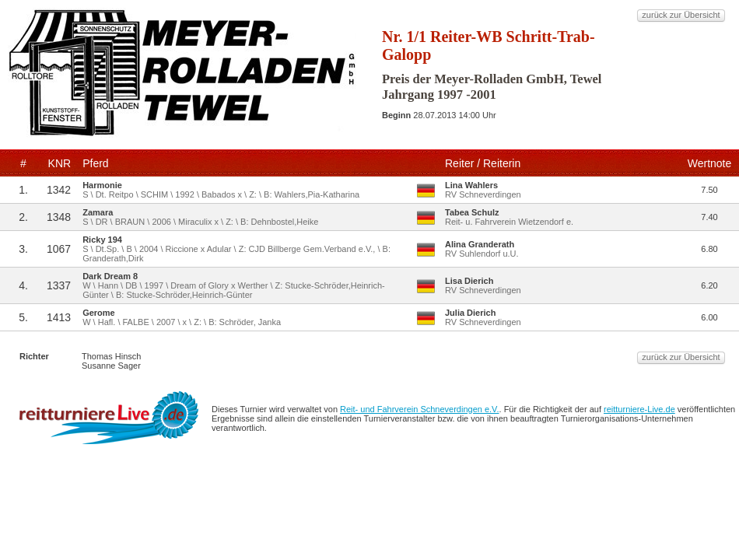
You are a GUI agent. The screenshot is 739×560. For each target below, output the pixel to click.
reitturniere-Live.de (639, 409)
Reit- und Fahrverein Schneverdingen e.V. (419, 409)
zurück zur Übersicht (681, 15)
